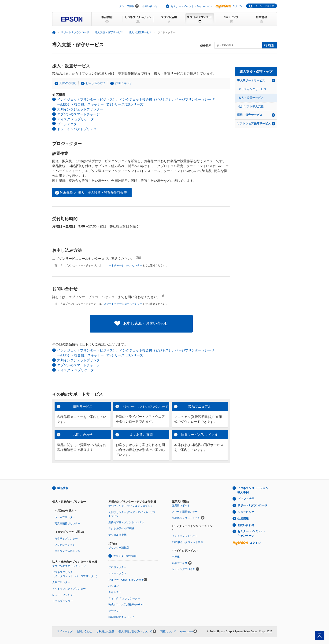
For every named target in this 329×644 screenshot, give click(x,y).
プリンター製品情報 (125, 556)
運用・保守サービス (250, 115)
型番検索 (206, 45)
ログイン (229, 6)
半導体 (176, 557)
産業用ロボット (181, 505)
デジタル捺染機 (117, 535)
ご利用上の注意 (105, 631)
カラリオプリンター (66, 538)
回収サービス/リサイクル (200, 435)
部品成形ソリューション (186, 518)
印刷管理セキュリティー (123, 617)
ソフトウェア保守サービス (254, 124)
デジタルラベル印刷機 (121, 528)
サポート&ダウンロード (253, 505)
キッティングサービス (252, 89)
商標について (168, 631)
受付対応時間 (68, 83)
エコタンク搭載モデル (67, 551)
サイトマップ (65, 631)
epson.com (186, 631)
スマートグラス (117, 573)
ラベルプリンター (63, 601)
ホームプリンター (65, 517)
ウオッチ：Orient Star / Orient (126, 580)
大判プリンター (61, 582)
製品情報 (63, 488)
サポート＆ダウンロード (75, 32)
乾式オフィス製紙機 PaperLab (126, 604)
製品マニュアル (200, 406)
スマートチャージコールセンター (123, 265)
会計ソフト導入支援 (251, 106)
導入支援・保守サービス (109, 32)
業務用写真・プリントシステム (126, 522)
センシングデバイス (183, 569)
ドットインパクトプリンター (78, 129)
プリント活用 (246, 499)
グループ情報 (127, 6)
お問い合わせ (150, 6)
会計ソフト (115, 611)
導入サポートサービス (251, 80)
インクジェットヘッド (185, 536)
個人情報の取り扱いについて (135, 631)
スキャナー (115, 592)
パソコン (114, 586)
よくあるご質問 (141, 435)
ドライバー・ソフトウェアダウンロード (145, 406)
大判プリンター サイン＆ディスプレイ (131, 506)
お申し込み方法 (96, 83)
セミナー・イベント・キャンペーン (191, 6)
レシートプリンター (64, 595)
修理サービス (83, 406)
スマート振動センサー (185, 512)
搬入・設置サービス (140, 32)
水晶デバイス (180, 563)
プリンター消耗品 (119, 548)
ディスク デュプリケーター (77, 119)
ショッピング (246, 512)
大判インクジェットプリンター (80, 109)
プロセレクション (65, 545)
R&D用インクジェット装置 (187, 542)
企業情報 (243, 519)
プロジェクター (69, 124)
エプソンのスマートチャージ (78, 114)
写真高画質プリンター (67, 523)
